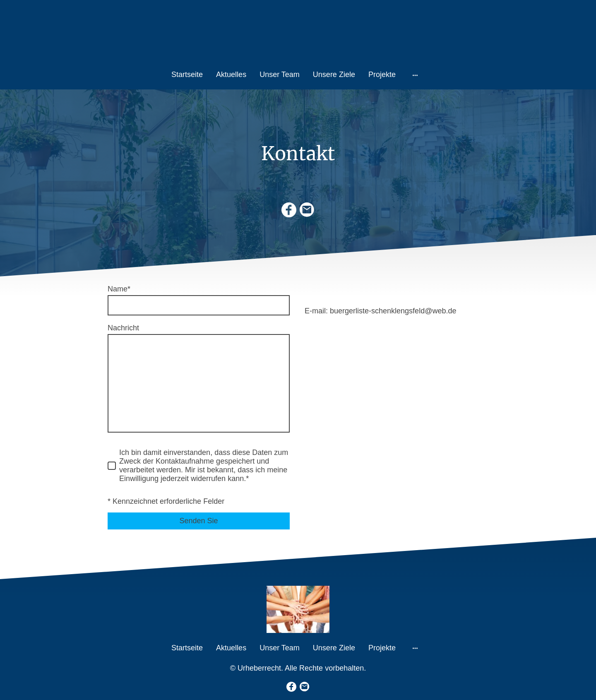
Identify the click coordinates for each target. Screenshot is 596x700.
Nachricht (123, 328)
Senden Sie (198, 521)
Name (119, 289)
